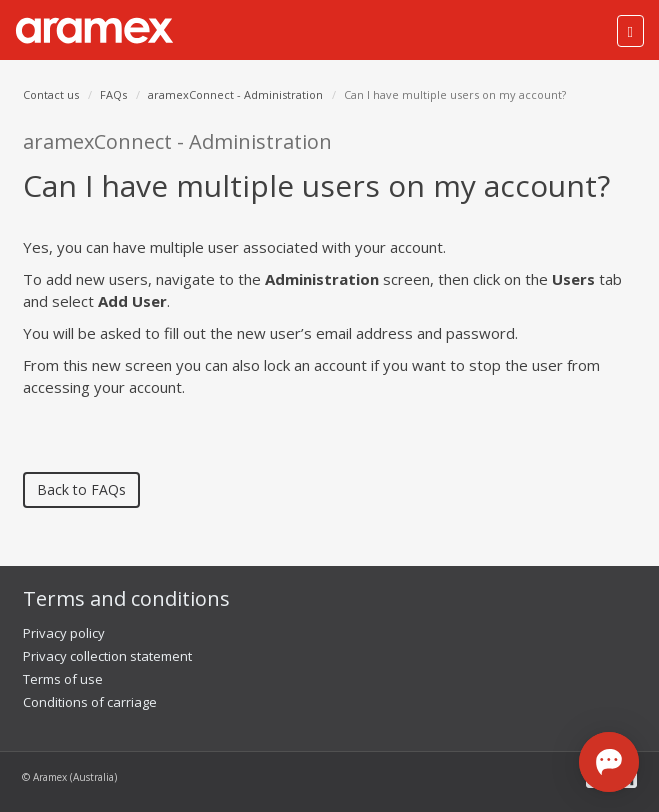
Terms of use (63, 679)
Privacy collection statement (107, 656)
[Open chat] (609, 762)
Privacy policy (64, 633)
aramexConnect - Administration (235, 94)
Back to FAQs (81, 489)
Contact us (51, 94)
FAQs (113, 94)
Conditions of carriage (90, 702)
